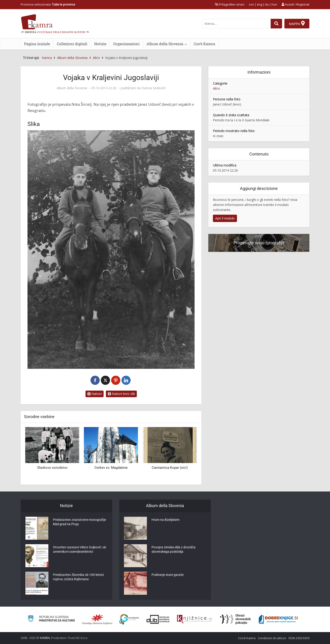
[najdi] (276, 24)
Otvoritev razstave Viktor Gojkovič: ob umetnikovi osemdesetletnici (80, 550)
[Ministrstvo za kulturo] (51, 619)
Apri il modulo (225, 218)
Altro (216, 88)
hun (274, 4)
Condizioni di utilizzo (272, 638)
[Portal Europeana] (129, 619)
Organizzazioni (126, 44)
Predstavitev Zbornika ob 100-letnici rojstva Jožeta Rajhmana (78, 577)
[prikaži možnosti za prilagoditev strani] (230, 4)
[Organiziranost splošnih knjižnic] (97, 619)
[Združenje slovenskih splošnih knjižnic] (194, 619)
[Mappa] (297, 24)
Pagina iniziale (37, 44)
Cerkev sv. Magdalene (111, 468)
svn (251, 4)
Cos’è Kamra (204, 44)
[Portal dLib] (158, 619)
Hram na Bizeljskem (165, 520)
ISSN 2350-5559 (299, 638)
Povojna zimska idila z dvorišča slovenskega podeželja (173, 550)
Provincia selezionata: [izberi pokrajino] (48, 4)
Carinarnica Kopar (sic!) (170, 468)
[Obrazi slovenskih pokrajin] (235, 619)
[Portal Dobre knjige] (278, 619)
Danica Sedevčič (154, 88)
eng (260, 4)
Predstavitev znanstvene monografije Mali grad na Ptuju (79, 522)
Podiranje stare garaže (168, 575)
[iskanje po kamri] (236, 24)
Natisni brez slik (121, 394)
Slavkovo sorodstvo (52, 468)
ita (267, 4)
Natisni (95, 394)
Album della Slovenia (165, 44)
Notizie (100, 44)
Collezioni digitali (72, 44)
